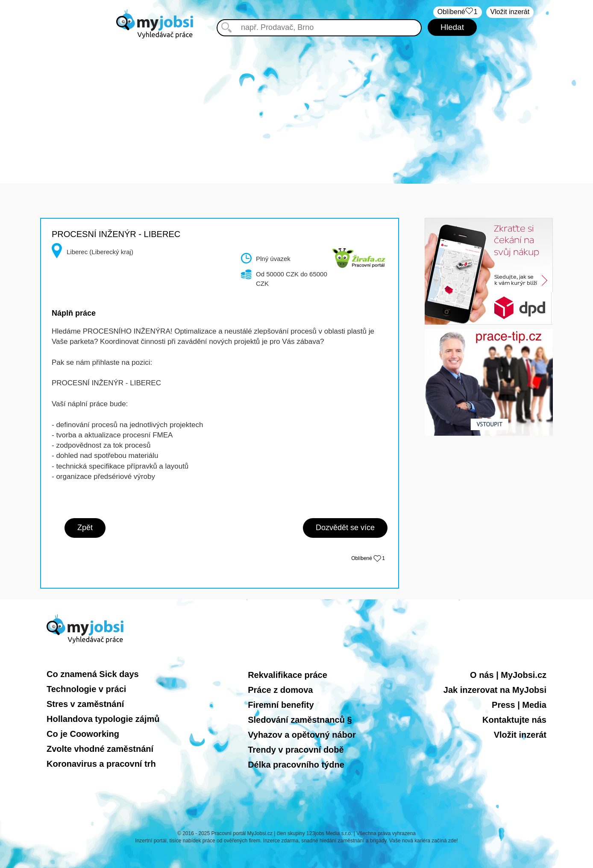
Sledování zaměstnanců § (300, 720)
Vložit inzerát (510, 12)
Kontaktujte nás (514, 720)
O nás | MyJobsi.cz (508, 675)
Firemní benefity (281, 705)
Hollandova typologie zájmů (103, 719)
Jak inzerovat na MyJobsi (495, 690)
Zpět (85, 528)
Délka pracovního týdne (296, 765)
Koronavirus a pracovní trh (101, 764)
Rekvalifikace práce (288, 675)
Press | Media (519, 705)
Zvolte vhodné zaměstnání (100, 749)
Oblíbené (368, 558)
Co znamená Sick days (93, 674)
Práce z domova (280, 690)
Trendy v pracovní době (296, 750)
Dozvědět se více (345, 528)
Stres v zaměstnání (85, 704)
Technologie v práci (86, 689)
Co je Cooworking (83, 734)
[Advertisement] (296, 103)
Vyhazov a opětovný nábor (302, 735)
